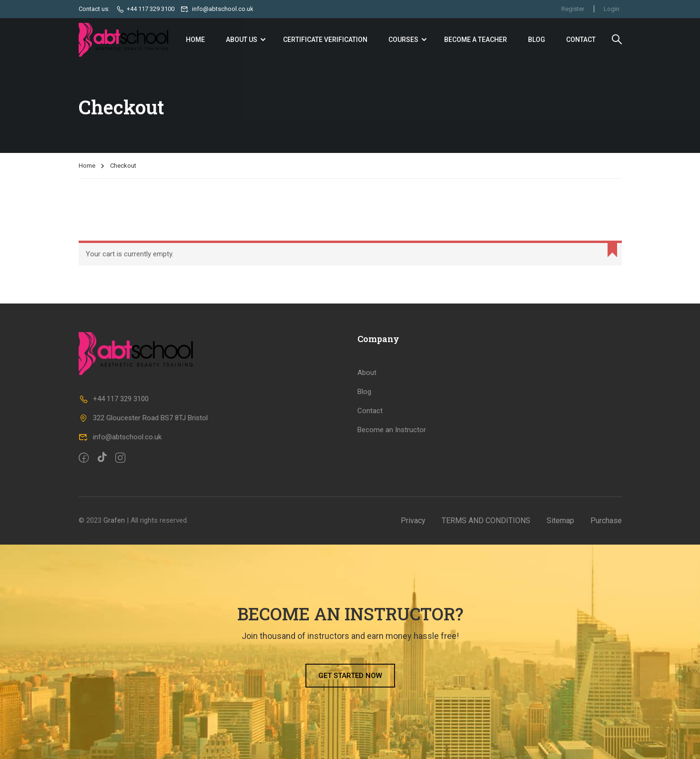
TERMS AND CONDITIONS (486, 521)
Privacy (413, 521)
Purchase (606, 521)
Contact (581, 40)
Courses (403, 40)
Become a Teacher (476, 40)
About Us (242, 40)
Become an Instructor (392, 430)
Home (195, 40)
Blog (537, 40)
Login (612, 9)
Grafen (114, 520)
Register (573, 9)
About (367, 373)
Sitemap (560, 521)
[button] (350, 676)
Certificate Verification (325, 40)
